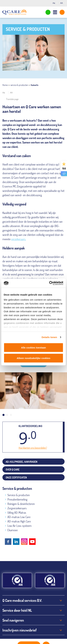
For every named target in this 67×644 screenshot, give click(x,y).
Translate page (12, 99)
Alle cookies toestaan (33, 347)
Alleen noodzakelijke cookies (33, 358)
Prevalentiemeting (17, 499)
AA (62, 3)
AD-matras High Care (19, 521)
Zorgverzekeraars (17, 508)
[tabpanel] (33, 391)
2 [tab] (7, 415)
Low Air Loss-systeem (20, 526)
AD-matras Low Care (19, 517)
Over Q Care (13, 470)
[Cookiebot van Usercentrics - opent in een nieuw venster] (49, 283)
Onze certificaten (16, 477)
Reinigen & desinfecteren (21, 504)
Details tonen (49, 337)
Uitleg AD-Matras (17, 513)
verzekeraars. (19, 239)
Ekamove (13, 530)
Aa (55, 3)
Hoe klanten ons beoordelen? (33, 448)
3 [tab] (11, 415)
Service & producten (19, 495)
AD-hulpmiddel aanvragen (22, 462)
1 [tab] (3, 415)
